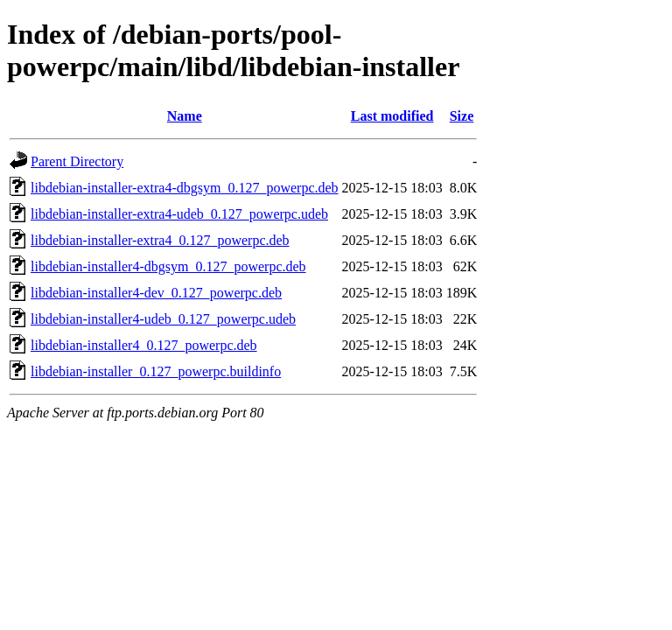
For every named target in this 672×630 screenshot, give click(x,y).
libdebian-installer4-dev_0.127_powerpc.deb (156, 293)
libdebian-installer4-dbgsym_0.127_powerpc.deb (168, 266)
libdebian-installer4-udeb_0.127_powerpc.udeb (163, 319)
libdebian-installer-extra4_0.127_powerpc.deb (160, 240)
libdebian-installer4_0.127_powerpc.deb (144, 345)
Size (462, 116)
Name (185, 116)
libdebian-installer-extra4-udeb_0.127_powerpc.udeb (179, 214)
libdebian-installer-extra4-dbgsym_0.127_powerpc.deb (185, 188)
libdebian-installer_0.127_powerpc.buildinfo (156, 371)
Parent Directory (77, 161)
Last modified (392, 116)
